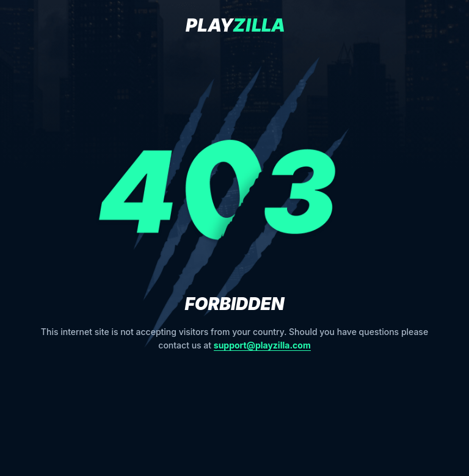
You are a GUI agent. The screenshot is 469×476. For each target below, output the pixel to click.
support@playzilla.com (262, 345)
